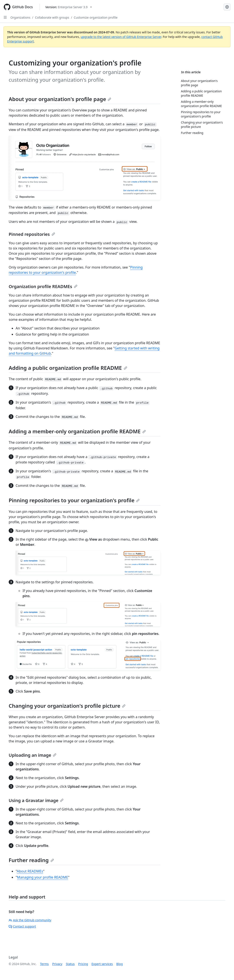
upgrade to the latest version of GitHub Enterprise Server (121, 37)
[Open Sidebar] (5, 17)
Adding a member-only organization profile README (77, 431)
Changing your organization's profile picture (67, 706)
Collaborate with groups (52, 17)
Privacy (57, 964)
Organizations (20, 17)
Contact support (22, 926)
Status (70, 964)
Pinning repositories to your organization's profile (74, 500)
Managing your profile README (43, 877)
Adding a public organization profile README (68, 368)
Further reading (31, 860)
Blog (120, 964)
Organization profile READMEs (43, 286)
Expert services (102, 964)
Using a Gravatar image (36, 800)
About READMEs (30, 871)
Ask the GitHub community (30, 920)
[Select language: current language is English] (227, 7)
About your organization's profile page (60, 99)
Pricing (83, 964)
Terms (44, 964)
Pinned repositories (32, 234)
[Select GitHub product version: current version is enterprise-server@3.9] (69, 7)
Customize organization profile (96, 17)
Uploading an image (32, 755)
